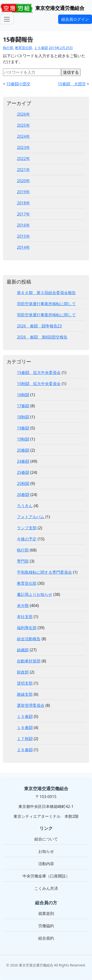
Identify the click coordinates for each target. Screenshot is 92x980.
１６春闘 (25, 728)
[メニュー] (7, 19)
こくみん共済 (46, 888)
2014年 (23, 247)
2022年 (23, 159)
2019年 (23, 192)
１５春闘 (41, 48)
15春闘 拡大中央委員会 (39, 373)
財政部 (23, 672)
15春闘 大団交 (72, 84)
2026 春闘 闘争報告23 (39, 326)
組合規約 (46, 938)
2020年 (23, 181)
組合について (46, 839)
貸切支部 (25, 683)
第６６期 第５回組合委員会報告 (46, 293)
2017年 (23, 214)
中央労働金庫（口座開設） (46, 876)
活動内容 (46, 864)
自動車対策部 (29, 661)
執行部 (8, 48)
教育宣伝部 (24, 48)
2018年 (23, 203)
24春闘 (23, 461)
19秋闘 (23, 439)
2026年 (23, 114)
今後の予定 (27, 539)
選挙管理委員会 (31, 705)
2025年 (23, 125)
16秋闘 (23, 395)
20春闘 (23, 450)
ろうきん (25, 506)
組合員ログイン (75, 19)
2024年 (23, 136)
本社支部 (25, 617)
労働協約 (46, 926)
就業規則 (46, 913)
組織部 (23, 650)
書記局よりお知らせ (35, 594)
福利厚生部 (27, 628)
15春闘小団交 (18, 84)
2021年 (23, 170)
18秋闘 (23, 417)
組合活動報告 (29, 639)
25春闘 (23, 472)
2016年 (23, 225)
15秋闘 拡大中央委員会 (39, 384)
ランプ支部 (27, 528)
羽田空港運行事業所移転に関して (46, 304)
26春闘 (23, 495)
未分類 (23, 606)
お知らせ (46, 851)
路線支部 (25, 694)
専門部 (23, 561)
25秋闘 (23, 483)
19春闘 (23, 428)
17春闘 (23, 406)
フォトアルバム (31, 517)
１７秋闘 (25, 739)
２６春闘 (25, 750)
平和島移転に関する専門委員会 (44, 572)
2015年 (23, 236)
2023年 (23, 147)
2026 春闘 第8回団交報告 (42, 337)
